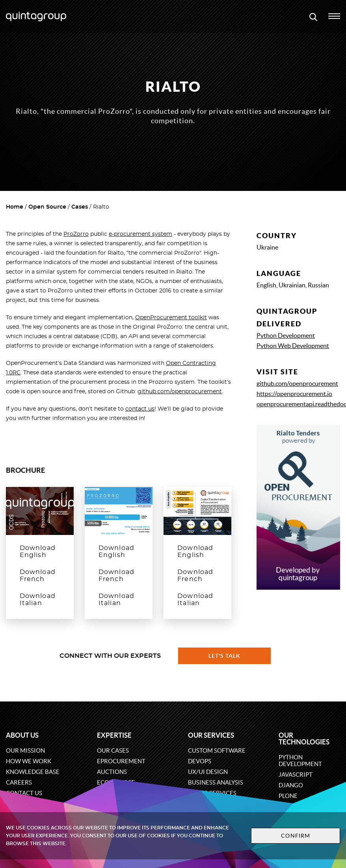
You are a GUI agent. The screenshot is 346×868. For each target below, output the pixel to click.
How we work (29, 761)
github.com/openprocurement (180, 392)
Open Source (47, 207)
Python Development (286, 335)
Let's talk (225, 656)
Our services (211, 735)
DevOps (200, 761)
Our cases (113, 750)
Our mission (25, 750)
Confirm (296, 836)
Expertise (114, 735)
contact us (140, 409)
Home (15, 207)
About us (22, 735)
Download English (38, 552)
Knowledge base (33, 772)
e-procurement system (140, 234)
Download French (38, 576)
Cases (80, 207)
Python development (300, 761)
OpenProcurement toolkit (171, 318)
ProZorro (76, 234)
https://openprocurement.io (294, 394)
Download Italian (38, 600)
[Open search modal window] (313, 17)
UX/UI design (208, 772)
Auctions (112, 772)
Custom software (217, 750)
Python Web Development (293, 346)
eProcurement (121, 761)
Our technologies (304, 738)
